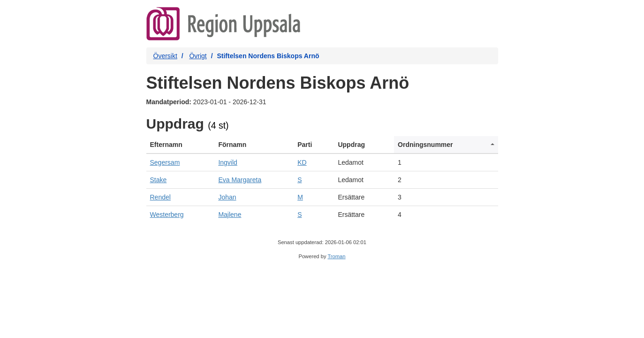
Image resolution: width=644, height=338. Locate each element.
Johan (227, 197)
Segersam (165, 162)
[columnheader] (181, 145)
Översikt (165, 56)
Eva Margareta (240, 180)
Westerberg (167, 215)
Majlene (230, 215)
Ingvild (227, 162)
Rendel (160, 197)
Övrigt (198, 56)
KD (302, 162)
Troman (336, 256)
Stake (159, 180)
